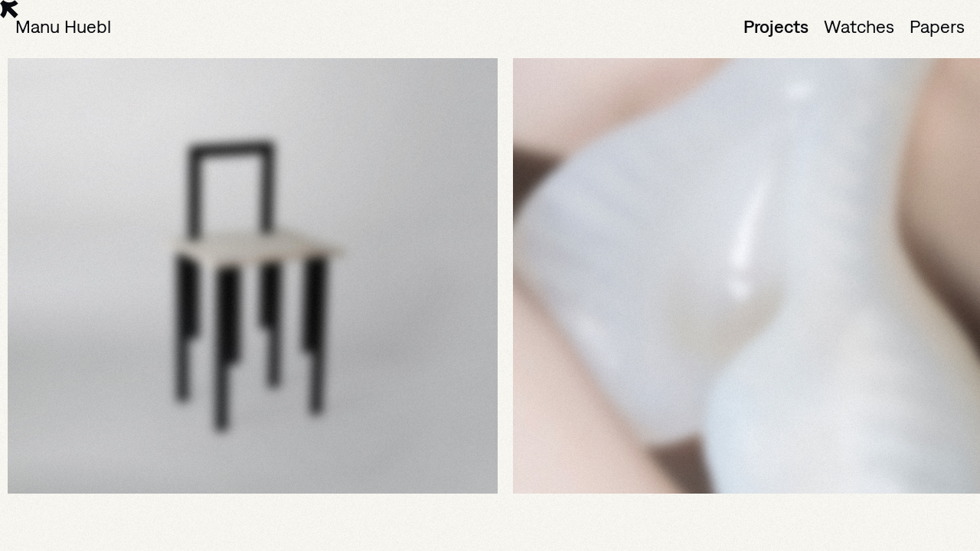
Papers (937, 26)
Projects (776, 26)
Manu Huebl (63, 26)
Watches (859, 26)
